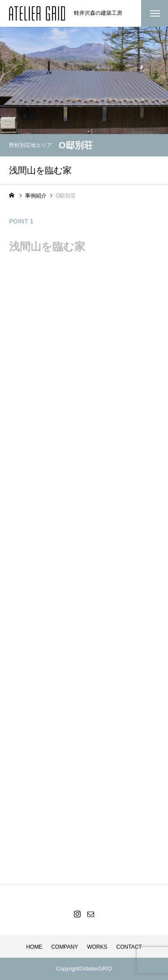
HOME (34, 947)
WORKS (97, 947)
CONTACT (129, 947)
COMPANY (65, 947)
